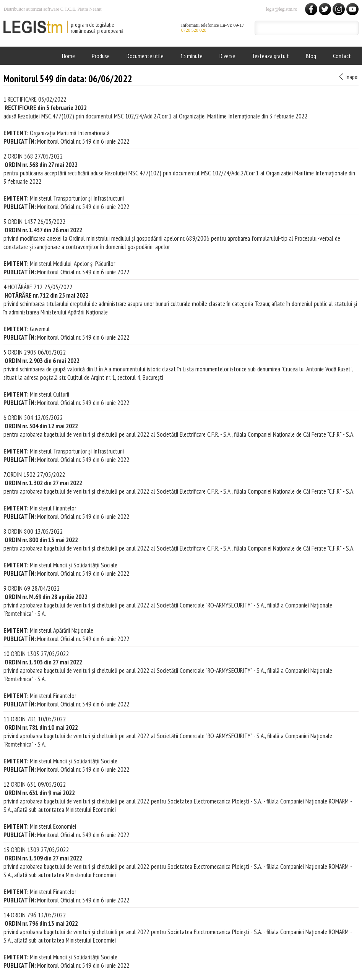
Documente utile (145, 56)
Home (68, 56)
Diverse (227, 56)
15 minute (192, 56)
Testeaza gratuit (270, 56)
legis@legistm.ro (281, 9)
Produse (101, 56)
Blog (311, 56)
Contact (342, 56)
